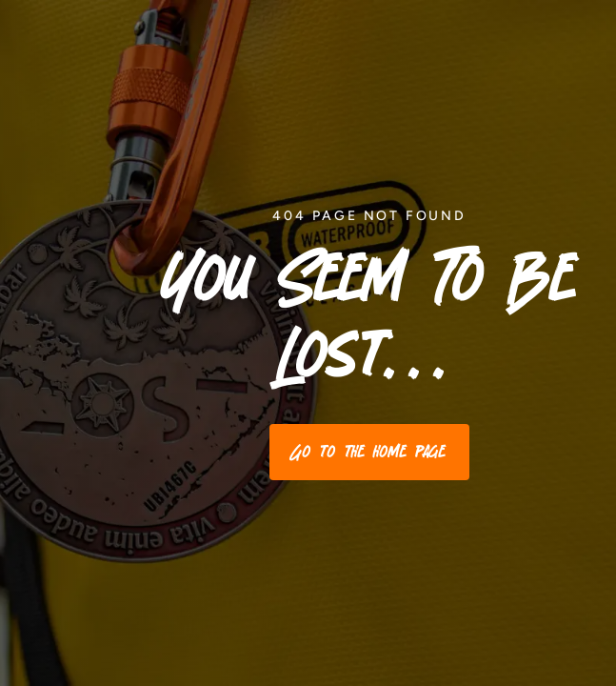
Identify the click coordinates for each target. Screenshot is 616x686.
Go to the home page (369, 452)
